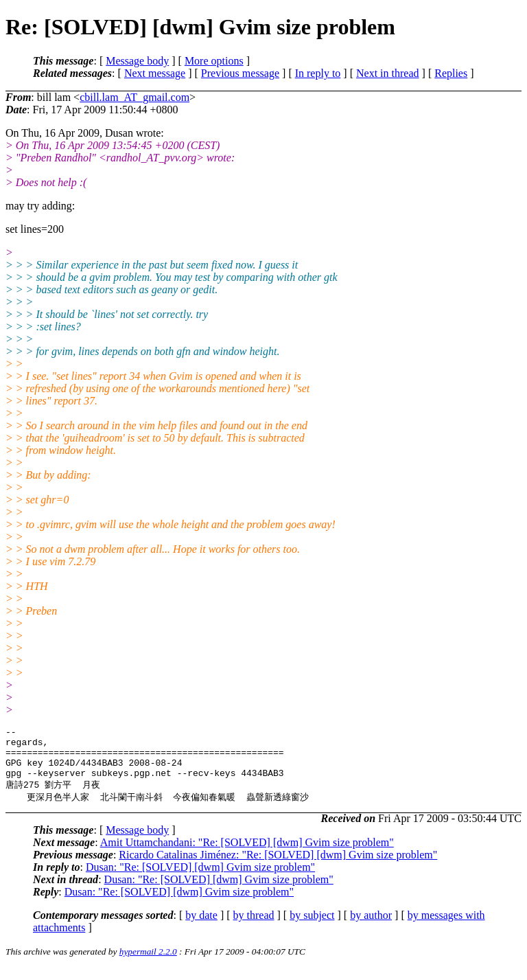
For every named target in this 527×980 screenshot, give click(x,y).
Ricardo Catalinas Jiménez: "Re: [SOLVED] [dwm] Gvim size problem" (278, 866)
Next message (155, 73)
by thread (254, 927)
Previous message (240, 73)
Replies (451, 73)
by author (371, 927)
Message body (137, 61)
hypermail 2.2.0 (148, 963)
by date (201, 927)
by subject (312, 927)
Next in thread (388, 73)
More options (214, 61)
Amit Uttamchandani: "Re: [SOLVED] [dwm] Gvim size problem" (247, 854)
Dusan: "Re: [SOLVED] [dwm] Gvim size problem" (200, 879)
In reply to (318, 73)
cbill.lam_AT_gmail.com (134, 97)
